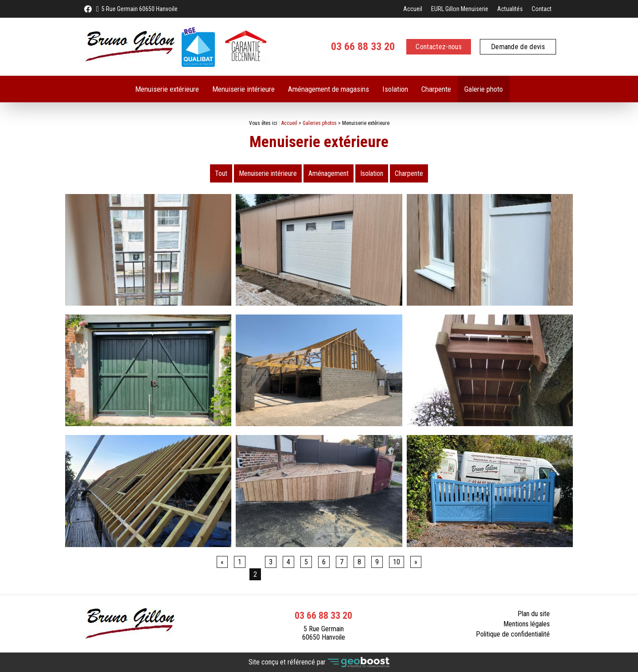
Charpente (436, 89)
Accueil (413, 9)
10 (397, 562)
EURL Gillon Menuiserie (460, 9)
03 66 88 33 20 (363, 47)
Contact (542, 9)
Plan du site (534, 614)
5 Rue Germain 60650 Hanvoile (140, 9)
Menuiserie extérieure (167, 89)
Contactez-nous (438, 47)
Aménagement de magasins (329, 89)
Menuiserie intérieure (243, 89)
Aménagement (329, 173)
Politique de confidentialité (513, 634)
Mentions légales (527, 624)
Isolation (395, 89)
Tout (221, 173)
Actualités (510, 9)
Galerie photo (484, 89)
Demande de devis (518, 47)
